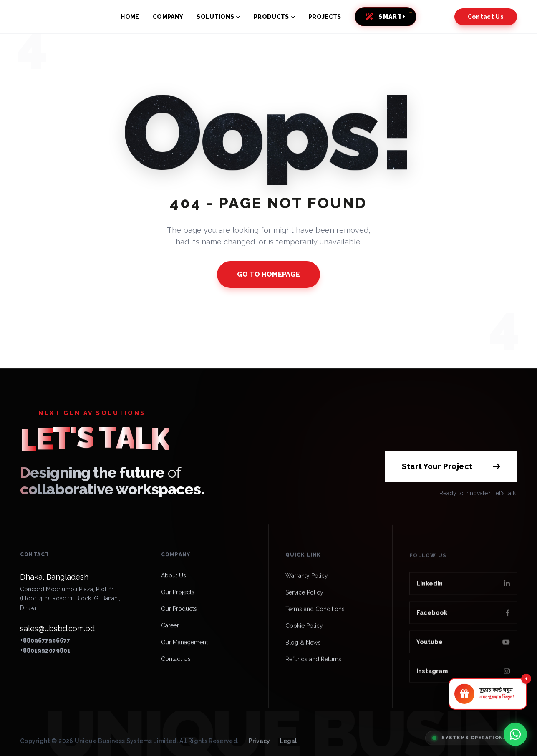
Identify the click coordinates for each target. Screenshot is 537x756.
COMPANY (168, 17)
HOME (130, 17)
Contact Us (486, 17)
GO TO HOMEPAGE (268, 274)
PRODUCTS (274, 17)
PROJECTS (325, 17)
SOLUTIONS (218, 17)
